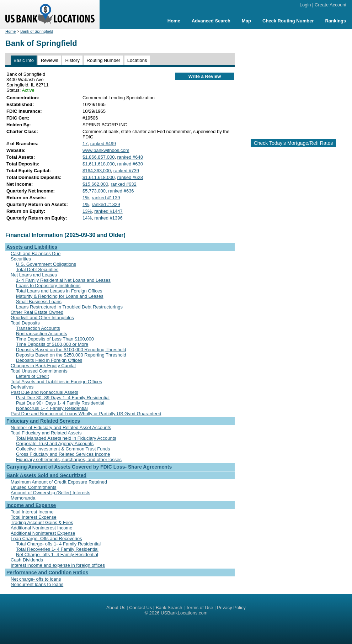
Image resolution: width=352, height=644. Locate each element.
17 (85, 144)
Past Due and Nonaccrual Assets (44, 392)
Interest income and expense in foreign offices (58, 565)
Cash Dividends (27, 560)
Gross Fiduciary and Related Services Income (63, 454)
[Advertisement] (293, 81)
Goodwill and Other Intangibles (42, 318)
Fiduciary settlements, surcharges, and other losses (69, 460)
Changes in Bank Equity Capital (43, 366)
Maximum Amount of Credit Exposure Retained (59, 482)
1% (86, 198)
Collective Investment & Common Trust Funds (63, 449)
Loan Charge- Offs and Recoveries (46, 539)
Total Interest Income (32, 512)
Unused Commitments (34, 487)
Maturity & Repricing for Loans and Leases (60, 296)
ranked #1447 (108, 211)
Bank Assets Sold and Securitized (46, 475)
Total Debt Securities (37, 270)
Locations (137, 60)
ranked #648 (130, 157)
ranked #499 (103, 144)
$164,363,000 (97, 171)
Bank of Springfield (37, 31)
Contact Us (140, 608)
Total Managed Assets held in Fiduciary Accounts (66, 438)
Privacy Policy (231, 608)
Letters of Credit (33, 376)
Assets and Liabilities (32, 247)
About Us (116, 608)
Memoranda (23, 498)
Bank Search (169, 608)
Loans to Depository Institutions (48, 286)
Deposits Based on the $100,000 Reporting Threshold (71, 350)
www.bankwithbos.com (106, 150)
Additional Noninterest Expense (43, 533)
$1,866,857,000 (98, 157)
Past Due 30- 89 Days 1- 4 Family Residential (63, 398)
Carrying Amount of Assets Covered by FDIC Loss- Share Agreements (89, 467)
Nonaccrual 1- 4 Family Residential (52, 408)
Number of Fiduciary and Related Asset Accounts (61, 427)
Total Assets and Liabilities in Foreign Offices (56, 382)
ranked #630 (130, 164)
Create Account (330, 5)
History (72, 60)
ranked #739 (126, 171)
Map (246, 21)
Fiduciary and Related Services (43, 421)
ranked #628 (130, 177)
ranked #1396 (108, 218)
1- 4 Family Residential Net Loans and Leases (63, 280)
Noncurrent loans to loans (37, 584)
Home (174, 21)
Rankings (335, 21)
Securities (21, 259)
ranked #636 (121, 191)
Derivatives (22, 387)
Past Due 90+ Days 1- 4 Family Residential (60, 403)
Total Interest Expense (34, 517)
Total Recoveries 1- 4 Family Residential (57, 549)
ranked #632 (124, 184)
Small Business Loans (39, 302)
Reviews (50, 60)
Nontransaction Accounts (42, 334)
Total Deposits (25, 323)
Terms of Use (200, 608)
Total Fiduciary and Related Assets (46, 433)
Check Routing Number (288, 21)
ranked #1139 (106, 198)
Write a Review (205, 76)
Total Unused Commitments (39, 371)
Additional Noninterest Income (41, 528)
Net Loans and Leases (34, 275)
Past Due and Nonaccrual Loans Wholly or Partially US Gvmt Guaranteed (86, 414)
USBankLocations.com (184, 613)
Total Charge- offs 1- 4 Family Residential (58, 544)
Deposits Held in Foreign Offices (49, 360)
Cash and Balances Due (36, 254)
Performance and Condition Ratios (47, 572)
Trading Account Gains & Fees (42, 522)
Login (305, 5)
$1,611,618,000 (98, 164)
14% (87, 218)
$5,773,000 (94, 191)
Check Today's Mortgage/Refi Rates (294, 143)
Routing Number (104, 60)
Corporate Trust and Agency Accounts (55, 444)
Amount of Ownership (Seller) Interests (50, 493)
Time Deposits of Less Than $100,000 (55, 339)
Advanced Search (211, 21)
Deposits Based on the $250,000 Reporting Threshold (71, 355)
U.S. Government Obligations (46, 264)
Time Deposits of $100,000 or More (52, 344)
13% (87, 211)
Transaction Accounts (38, 328)
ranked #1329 (106, 204)
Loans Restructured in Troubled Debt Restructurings (69, 307)
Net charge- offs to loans (36, 579)
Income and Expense (31, 505)
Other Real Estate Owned (37, 312)
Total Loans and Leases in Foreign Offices (59, 291)
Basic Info (24, 60)
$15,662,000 (95, 184)
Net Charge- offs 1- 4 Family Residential (57, 555)
